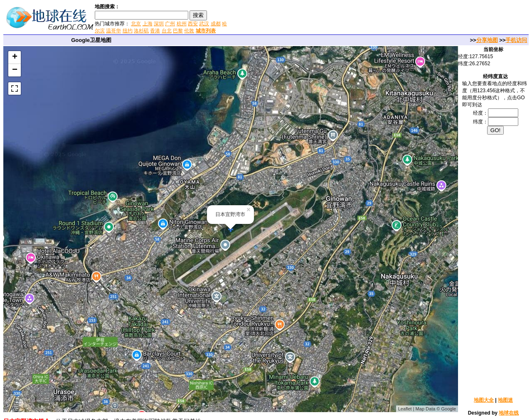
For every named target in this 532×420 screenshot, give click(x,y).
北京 (136, 24)
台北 (167, 31)
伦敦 (189, 31)
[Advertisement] (328, 18)
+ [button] (15, 57)
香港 (155, 31)
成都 (216, 24)
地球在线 (509, 413)
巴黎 (178, 31)
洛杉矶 (141, 31)
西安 (193, 24)
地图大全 (484, 400)
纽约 (128, 31)
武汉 (204, 24)
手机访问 (516, 40)
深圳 (159, 24)
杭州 (182, 24)
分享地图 (487, 40)
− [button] (15, 70)
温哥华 (113, 31)
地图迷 (505, 400)
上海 (148, 24)
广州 (170, 24)
